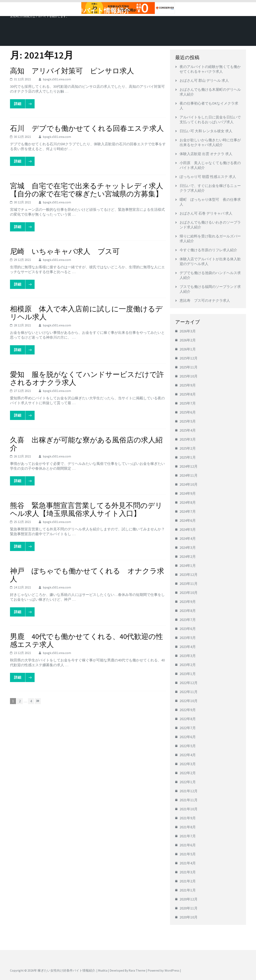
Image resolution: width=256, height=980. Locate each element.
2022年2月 (188, 773)
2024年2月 (188, 557)
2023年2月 (188, 665)
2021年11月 (189, 800)
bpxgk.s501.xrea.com (57, 79)
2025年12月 (189, 358)
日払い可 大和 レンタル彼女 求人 (206, 131)
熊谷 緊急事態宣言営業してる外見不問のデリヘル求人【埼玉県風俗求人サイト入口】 (86, 509)
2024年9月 (188, 493)
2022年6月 (188, 737)
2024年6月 (188, 520)
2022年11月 (189, 692)
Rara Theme (137, 970)
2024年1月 (188, 566)
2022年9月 (188, 710)
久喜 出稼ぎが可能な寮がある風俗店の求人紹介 (86, 444)
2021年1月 (188, 890)
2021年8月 (188, 827)
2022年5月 (188, 746)
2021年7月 (188, 836)
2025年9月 (188, 385)
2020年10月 (189, 917)
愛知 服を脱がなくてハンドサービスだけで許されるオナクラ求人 (87, 378)
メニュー (235, 9)
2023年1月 (188, 674)
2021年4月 (188, 863)
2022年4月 (188, 755)
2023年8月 (188, 611)
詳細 (20, 104)
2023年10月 (189, 593)
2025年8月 (188, 394)
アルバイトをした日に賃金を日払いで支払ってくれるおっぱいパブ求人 (210, 120)
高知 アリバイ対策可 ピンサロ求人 (72, 71)
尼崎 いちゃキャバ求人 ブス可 (65, 251)
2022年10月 (189, 701)
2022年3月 (188, 764)
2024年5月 (188, 529)
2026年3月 (188, 331)
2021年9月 (188, 818)
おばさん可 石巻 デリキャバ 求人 (206, 213)
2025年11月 (189, 367)
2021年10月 (189, 809)
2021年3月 (188, 872)
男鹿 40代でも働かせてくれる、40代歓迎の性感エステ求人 (86, 640)
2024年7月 (188, 511)
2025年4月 (188, 430)
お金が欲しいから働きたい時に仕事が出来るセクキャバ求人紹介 (210, 142)
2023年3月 (188, 656)
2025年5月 (188, 421)
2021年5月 (188, 854)
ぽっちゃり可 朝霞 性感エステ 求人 (208, 177)
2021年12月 (189, 791)
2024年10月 (189, 484)
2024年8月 (188, 502)
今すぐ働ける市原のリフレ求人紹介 (208, 250)
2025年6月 (188, 412)
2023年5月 (188, 638)
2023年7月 (188, 620)
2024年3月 (188, 548)
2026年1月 (188, 349)
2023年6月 (188, 629)
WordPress (172, 970)
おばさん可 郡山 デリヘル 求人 (204, 80)
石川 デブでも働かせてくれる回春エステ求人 (87, 128)
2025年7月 (188, 403)
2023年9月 (188, 602)
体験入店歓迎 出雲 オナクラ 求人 (206, 154)
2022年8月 (188, 719)
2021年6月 (188, 845)
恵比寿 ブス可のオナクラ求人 (205, 300)
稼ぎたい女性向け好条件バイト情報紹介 (70, 11)
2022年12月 (189, 683)
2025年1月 (188, 457)
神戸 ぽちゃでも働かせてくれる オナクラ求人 (87, 575)
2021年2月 (188, 881)
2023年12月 (189, 575)
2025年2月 (188, 448)
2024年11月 (189, 475)
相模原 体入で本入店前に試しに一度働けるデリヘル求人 (86, 313)
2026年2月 (188, 340)
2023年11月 (189, 584)
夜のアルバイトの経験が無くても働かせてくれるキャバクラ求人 (210, 69)
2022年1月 (188, 782)
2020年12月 (189, 899)
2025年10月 (189, 376)
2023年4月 (188, 647)
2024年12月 (189, 466)
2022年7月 (188, 728)
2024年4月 (188, 538)
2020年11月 (189, 908)
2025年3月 (188, 439)
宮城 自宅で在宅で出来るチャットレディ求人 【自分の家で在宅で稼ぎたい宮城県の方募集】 (90, 190)
